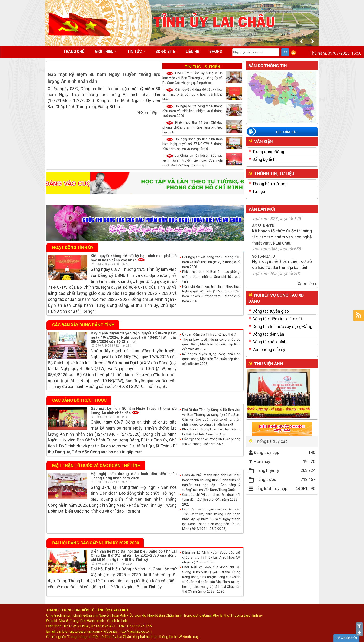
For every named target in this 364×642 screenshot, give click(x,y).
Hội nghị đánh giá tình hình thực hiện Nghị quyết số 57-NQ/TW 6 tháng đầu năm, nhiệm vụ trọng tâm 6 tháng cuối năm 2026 (211, 294)
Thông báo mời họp (270, 184)
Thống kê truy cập (271, 441)
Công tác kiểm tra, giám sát (277, 319)
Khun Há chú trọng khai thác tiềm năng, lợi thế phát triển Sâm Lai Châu (211, 432)
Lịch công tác (287, 132)
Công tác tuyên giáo (271, 311)
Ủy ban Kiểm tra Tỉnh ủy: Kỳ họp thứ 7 (209, 334)
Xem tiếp (307, 284)
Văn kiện (263, 141)
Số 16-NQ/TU (263, 263)
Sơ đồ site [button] (165, 51)
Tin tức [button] (136, 53)
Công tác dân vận (268, 334)
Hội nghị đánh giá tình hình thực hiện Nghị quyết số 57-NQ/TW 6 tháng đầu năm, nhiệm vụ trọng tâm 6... (202, 144)
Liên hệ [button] (192, 51)
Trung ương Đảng (268, 152)
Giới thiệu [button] (106, 53)
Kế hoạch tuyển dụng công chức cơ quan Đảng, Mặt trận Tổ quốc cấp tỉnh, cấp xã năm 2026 (211, 359)
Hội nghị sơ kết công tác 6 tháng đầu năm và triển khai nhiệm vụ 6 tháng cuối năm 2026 (202, 111)
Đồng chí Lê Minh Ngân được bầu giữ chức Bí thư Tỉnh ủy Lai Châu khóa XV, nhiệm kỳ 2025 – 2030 (211, 557)
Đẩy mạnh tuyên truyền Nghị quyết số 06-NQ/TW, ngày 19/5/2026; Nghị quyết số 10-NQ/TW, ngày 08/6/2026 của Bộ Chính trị (134, 337)
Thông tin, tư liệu (274, 174)
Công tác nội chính (269, 342)
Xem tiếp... (149, 113)
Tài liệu (259, 191)
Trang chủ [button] (74, 51)
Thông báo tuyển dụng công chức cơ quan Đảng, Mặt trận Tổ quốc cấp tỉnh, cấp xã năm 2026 (211, 344)
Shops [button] (216, 51)
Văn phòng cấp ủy (269, 349)
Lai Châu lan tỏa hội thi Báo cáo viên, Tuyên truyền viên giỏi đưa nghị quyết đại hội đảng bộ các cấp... (202, 160)
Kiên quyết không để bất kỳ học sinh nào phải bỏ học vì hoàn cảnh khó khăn (202, 94)
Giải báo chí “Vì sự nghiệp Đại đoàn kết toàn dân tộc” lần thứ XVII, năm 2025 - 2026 (211, 500)
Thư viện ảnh (269, 364)
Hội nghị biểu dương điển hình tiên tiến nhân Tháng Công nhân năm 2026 (134, 476)
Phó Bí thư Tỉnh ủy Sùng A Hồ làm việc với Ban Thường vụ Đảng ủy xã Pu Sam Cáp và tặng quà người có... (202, 78)
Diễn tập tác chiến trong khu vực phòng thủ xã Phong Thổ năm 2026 (211, 442)
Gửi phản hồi (346, 638)
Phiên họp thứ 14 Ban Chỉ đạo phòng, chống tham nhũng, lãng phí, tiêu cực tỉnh (202, 127)
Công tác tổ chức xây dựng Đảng (282, 326)
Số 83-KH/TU (263, 233)
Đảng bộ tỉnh (264, 159)
